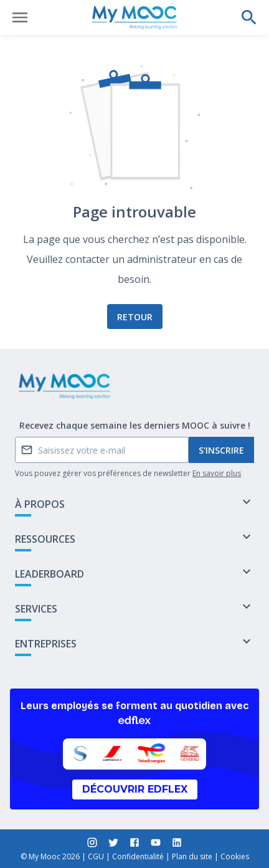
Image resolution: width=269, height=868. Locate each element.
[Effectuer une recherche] (249, 17)
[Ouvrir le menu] (20, 17)
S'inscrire (221, 450)
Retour (135, 317)
